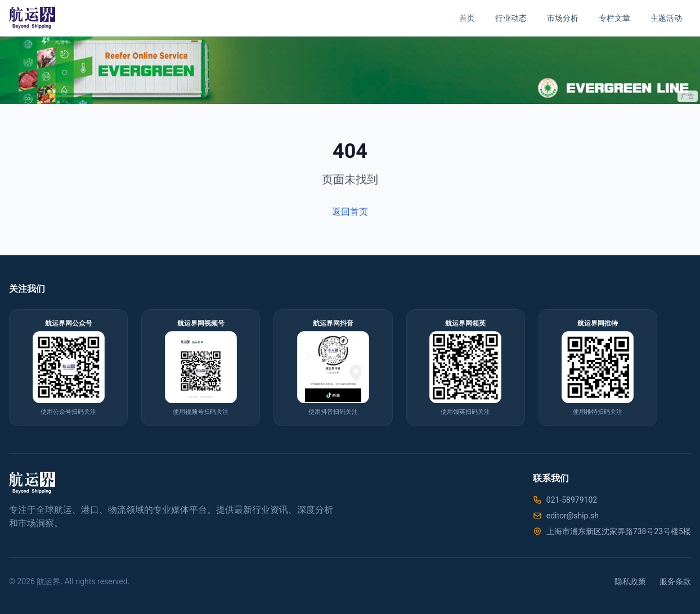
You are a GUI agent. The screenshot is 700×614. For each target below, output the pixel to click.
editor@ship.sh (573, 516)
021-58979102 (572, 500)
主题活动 (666, 18)
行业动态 (511, 18)
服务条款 (675, 581)
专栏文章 (614, 18)
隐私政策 (630, 581)
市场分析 (563, 18)
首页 (467, 18)
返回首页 (350, 212)
